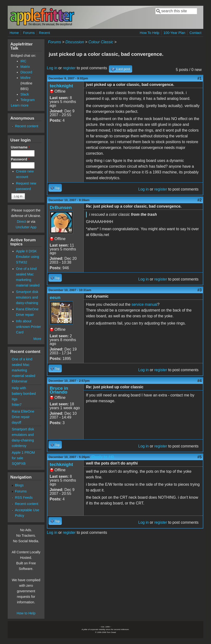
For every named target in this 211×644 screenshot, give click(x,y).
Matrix (25, 67)
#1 (199, 78)
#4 (199, 381)
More (37, 339)
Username (20, 147)
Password (20, 159)
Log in (52, 68)
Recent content (27, 126)
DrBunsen (61, 207)
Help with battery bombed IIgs (24, 394)
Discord (26, 72)
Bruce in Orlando (59, 390)
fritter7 (17, 405)
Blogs (19, 485)
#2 (199, 200)
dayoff (16, 422)
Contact (195, 33)
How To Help (150, 33)
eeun (55, 297)
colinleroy (19, 446)
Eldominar (20, 381)
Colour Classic (101, 42)
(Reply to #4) (102, 457)
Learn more (20, 105)
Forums (29, 33)
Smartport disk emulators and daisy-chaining (27, 297)
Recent (44, 33)
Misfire (25, 78)
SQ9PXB (19, 464)
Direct (21, 222)
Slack (25, 94)
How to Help (26, 613)
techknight (61, 86)
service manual (144, 304)
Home (14, 33)
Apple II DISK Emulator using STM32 (28, 257)
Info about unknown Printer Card (29, 327)
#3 (199, 290)
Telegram (28, 100)
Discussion (75, 42)
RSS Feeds (24, 497)
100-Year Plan (174, 33)
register (69, 68)
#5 (199, 457)
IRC (23, 61)
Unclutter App (26, 227)
